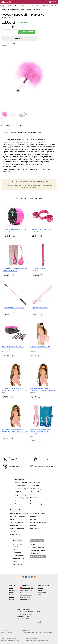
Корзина (40, 588)
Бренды (12, 599)
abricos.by (4, 630)
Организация (24, 585)
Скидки (23, 5)
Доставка (45, 6)
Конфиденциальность (26, 595)
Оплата (51, 6)
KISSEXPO (20, 126)
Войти (53, 2)
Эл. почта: (25, 614)
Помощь (40, 595)
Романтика (37, 9)
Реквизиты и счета (25, 599)
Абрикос (4, 9)
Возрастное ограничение (27, 593)
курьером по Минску (26, 182)
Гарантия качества (25, 597)
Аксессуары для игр (27, 9)
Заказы (40, 590)
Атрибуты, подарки (14, 9)
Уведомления (42, 592)
